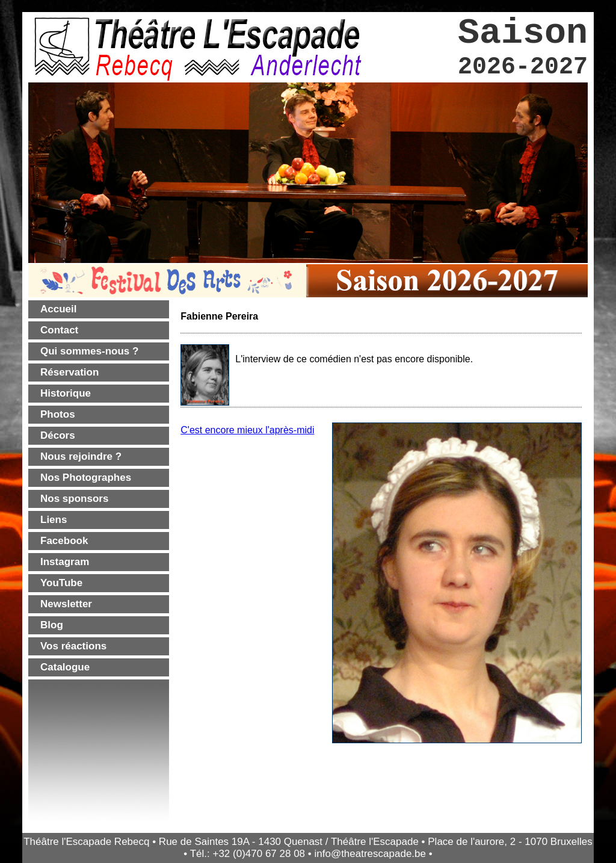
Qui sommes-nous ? (89, 351)
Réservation (69, 372)
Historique (66, 393)
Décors (58, 435)
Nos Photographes (86, 478)
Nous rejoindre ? (81, 456)
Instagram (65, 562)
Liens (54, 520)
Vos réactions (73, 646)
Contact (59, 330)
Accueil (58, 309)
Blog (52, 625)
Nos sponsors (74, 499)
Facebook (64, 541)
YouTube (61, 583)
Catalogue (65, 667)
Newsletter (66, 604)
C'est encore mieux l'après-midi (247, 430)
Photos (58, 414)
